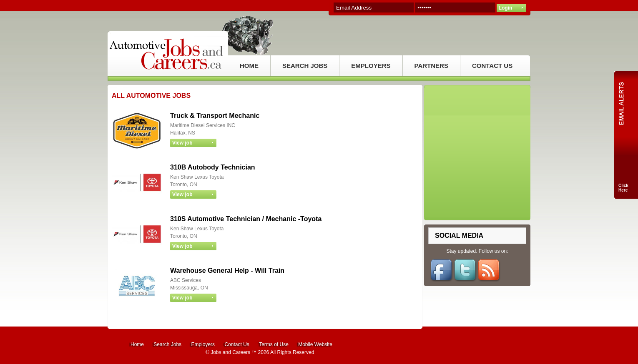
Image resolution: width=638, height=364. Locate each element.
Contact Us (237, 344)
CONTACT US (492, 66)
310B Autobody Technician (213, 167)
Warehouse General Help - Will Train (227, 271)
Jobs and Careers (230, 352)
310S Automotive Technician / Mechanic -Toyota (246, 219)
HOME (249, 66)
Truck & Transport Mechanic (215, 116)
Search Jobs (167, 344)
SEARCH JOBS (305, 66)
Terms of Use (274, 344)
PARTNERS (431, 66)
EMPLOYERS (371, 66)
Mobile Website (315, 344)
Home (137, 344)
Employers (203, 344)
